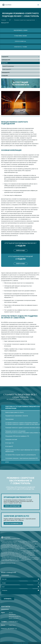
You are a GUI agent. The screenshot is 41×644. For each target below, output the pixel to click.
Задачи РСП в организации (8, 66)
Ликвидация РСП (6, 72)
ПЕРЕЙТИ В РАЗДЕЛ (21, 250)
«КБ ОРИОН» (26, 643)
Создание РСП (5, 57)
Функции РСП (5, 63)
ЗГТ (10, 20)
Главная (4, 20)
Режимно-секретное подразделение (25, 20)
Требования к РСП (6, 60)
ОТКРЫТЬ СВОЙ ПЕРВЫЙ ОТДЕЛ (12, 506)
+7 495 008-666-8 (13, 622)
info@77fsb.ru (12, 625)
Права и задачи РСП (7, 69)
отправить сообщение (8, 599)
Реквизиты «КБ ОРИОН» (9, 629)
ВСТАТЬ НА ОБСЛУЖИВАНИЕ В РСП (13, 523)
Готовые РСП (5, 76)
